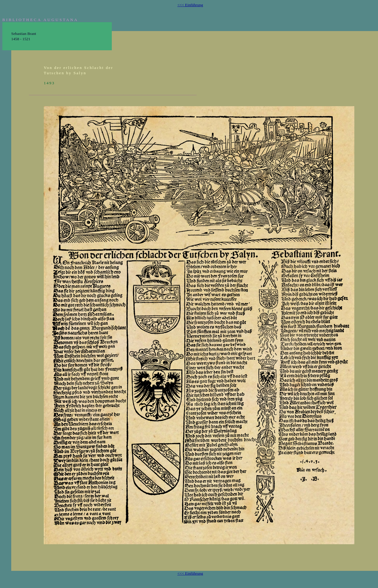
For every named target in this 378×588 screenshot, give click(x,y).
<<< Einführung (190, 5)
